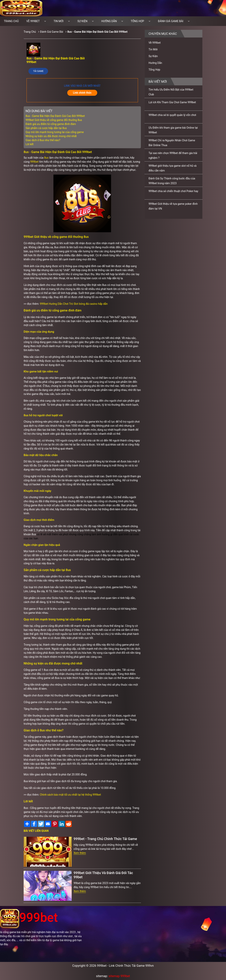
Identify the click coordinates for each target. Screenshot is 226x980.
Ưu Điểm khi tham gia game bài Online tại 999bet (173, 130)
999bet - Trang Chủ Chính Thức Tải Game (105, 839)
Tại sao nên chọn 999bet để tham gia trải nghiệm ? (173, 155)
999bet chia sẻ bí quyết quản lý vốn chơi (172, 115)
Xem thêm (80, 853)
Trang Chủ (30, 32)
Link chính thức (82, 93)
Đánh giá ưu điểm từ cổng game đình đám (51, 124)
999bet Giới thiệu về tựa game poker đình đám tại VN (173, 206)
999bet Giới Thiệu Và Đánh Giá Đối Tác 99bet (103, 875)
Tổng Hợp (137, 21)
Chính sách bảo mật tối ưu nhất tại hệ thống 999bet (70, 795)
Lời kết (29, 144)
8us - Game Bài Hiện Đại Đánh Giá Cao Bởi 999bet (98, 32)
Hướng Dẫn (109, 21)
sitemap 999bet (119, 976)
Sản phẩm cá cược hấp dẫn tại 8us (46, 128)
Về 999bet (33, 21)
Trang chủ (11, 21)
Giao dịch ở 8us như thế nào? (43, 140)
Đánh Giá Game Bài (171, 21)
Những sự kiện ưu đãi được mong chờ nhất (51, 136)
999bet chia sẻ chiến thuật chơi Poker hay (173, 191)
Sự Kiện (82, 21)
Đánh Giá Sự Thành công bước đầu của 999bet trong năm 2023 (172, 181)
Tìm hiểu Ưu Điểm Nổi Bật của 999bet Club (171, 92)
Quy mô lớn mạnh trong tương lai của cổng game (55, 132)
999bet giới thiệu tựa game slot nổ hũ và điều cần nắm (172, 168)
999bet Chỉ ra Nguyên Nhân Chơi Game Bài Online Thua (172, 143)
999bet (34, 162)
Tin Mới (59, 21)
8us (46, 158)
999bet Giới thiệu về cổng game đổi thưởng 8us (54, 120)
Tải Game (38, 71)
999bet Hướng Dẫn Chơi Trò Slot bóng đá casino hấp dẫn (74, 304)
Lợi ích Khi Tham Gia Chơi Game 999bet (172, 102)
